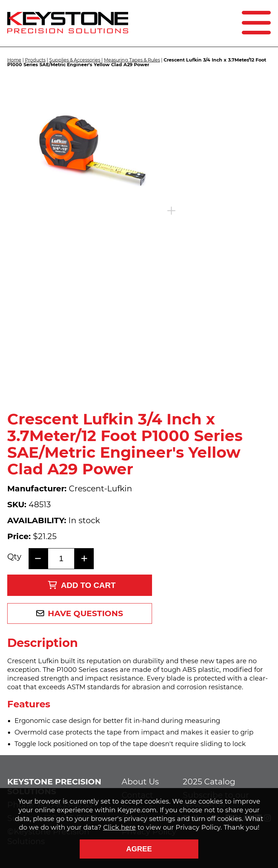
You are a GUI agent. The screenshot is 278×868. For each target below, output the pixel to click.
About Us (140, 782)
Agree (139, 849)
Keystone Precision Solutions (54, 787)
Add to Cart (82, 585)
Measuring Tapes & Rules (132, 60)
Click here (119, 827)
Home (14, 60)
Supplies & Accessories (75, 60)
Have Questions (85, 613)
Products (35, 60)
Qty (14, 557)
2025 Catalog (209, 782)
